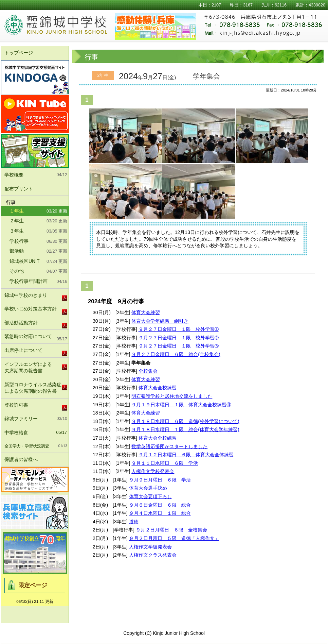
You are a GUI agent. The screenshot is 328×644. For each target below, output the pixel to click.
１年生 (38, 211)
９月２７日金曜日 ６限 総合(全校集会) (176, 354)
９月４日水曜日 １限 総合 (160, 513)
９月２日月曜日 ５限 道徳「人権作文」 (174, 538)
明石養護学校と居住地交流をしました (172, 396)
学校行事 (38, 242)
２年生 (38, 221)
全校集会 (148, 371)
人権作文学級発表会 (150, 547)
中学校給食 (36, 433)
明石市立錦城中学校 (64, 26)
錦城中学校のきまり (26, 295)
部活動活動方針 (21, 323)
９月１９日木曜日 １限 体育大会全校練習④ (181, 405)
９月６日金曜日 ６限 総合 (160, 505)
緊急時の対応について (36, 338)
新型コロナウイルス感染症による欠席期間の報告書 (33, 388)
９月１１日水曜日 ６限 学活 (165, 463)
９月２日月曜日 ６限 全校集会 (171, 530)
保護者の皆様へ (36, 460)
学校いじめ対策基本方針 (31, 309)
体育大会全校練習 (158, 388)
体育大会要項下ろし (150, 496)
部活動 (38, 252)
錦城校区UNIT (38, 262)
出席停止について (23, 350)
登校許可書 (16, 405)
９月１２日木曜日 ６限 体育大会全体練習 (186, 455)
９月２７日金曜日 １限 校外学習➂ (179, 346)
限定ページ (33, 585)
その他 (38, 272)
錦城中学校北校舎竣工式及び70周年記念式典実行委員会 (35, 553)
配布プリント (19, 189)
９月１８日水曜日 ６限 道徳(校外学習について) (185, 421)
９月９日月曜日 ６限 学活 (160, 480)
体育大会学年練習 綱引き (160, 321)
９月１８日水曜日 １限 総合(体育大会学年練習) (185, 429)
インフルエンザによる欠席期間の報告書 (28, 368)
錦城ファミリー (36, 419)
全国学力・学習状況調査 (36, 446)
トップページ (19, 53)
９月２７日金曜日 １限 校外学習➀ (179, 329)
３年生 (38, 232)
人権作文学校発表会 (153, 471)
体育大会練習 (146, 312)
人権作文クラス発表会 (153, 555)
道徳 (134, 522)
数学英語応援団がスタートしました (169, 446)
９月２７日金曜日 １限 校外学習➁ (179, 338)
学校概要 (36, 175)
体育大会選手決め (148, 488)
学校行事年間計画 (38, 282)
